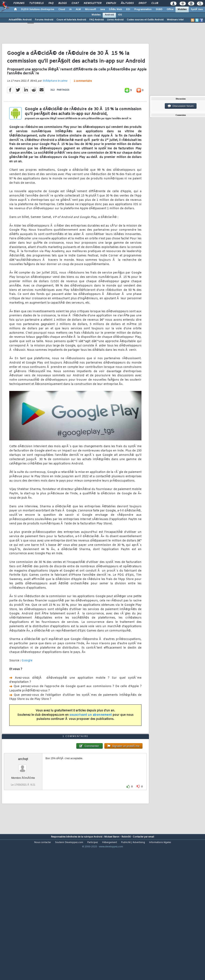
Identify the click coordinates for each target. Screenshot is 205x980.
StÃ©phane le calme (55, 100)
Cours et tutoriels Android (71, 20)
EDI (128, 9)
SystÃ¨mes (197, 9)
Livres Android (115, 20)
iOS (120, 15)
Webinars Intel (175, 20)
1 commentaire (83, 100)
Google (27, 680)
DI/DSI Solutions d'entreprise (38, 9)
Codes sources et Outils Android (145, 20)
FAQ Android (97, 20)
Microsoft (90, 9)
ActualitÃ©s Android (20, 20)
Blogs (62, 3)
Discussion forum (181, 106)
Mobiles (182, 9)
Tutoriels (36, 3)
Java (102, 9)
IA (70, 9)
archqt (23, 816)
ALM (78, 9)
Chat (75, 3)
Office (170, 9)
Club (155, 3)
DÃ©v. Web (115, 9)
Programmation (143, 9)
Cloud (62, 9)
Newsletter (92, 3)
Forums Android (44, 20)
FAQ (51, 3)
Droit (143, 3)
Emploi (111, 3)
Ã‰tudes (127, 3)
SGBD (159, 9)
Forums (19, 3)
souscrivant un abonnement (91, 734)
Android (109, 15)
